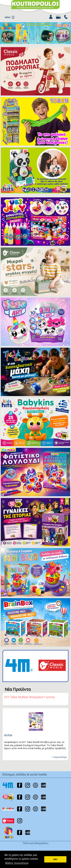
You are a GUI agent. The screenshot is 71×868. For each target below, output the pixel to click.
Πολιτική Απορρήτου (36, 843)
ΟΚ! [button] (55, 859)
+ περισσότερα (59, 757)
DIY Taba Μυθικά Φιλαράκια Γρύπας (30, 697)
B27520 (8, 735)
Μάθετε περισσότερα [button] (17, 863)
